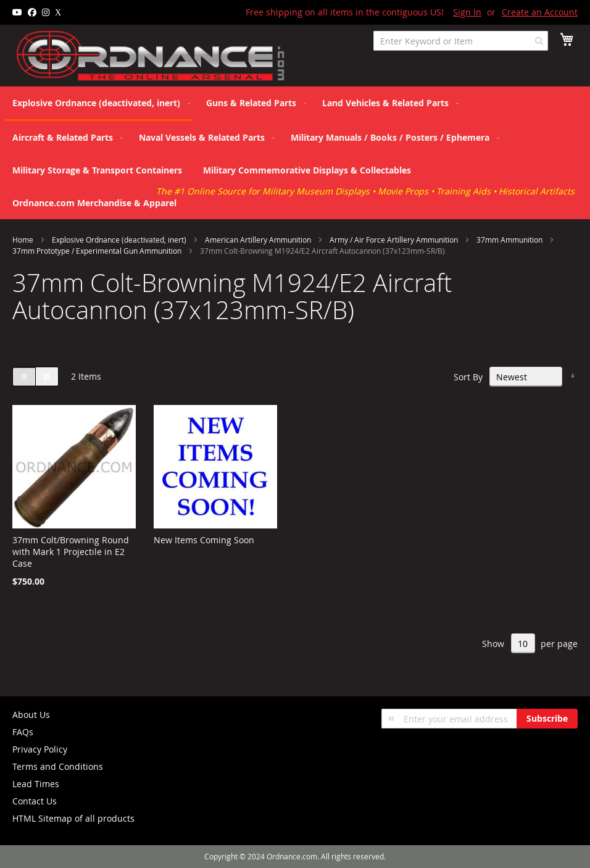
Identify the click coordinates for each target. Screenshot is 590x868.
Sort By (468, 377)
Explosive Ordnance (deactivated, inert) (120, 240)
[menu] (295, 153)
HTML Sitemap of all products (73, 818)
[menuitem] (99, 104)
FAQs (23, 732)
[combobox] (461, 41)
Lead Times (36, 784)
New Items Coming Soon (204, 540)
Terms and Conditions (58, 766)
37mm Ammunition (510, 240)
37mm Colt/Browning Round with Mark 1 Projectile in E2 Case (71, 552)
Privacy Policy (40, 749)
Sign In (467, 12)
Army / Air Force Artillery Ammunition (395, 240)
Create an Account (540, 12)
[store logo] (151, 56)
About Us (31, 715)
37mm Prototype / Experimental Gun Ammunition (98, 251)
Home (24, 240)
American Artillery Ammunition (259, 240)
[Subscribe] (547, 719)
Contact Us (35, 801)
